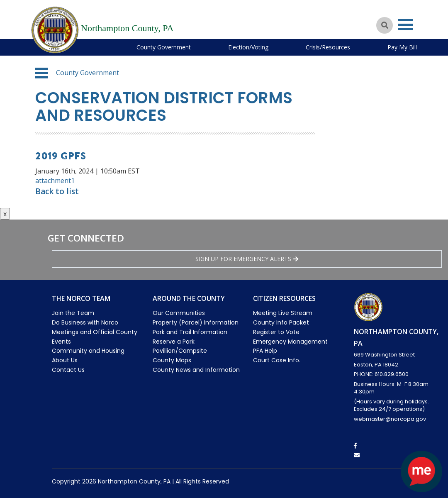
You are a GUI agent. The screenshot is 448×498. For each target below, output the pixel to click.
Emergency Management (290, 342)
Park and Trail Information (190, 332)
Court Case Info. (277, 360)
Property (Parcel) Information (196, 322)
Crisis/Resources (328, 47)
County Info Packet (281, 322)
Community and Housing (88, 351)
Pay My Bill (402, 47)
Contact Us (68, 370)
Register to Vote (276, 332)
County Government (164, 47)
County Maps (172, 360)
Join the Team (73, 313)
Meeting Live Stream (283, 313)
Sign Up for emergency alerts (247, 259)
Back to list (57, 191)
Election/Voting (248, 47)
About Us (65, 360)
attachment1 (55, 181)
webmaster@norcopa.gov (390, 419)
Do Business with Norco (85, 322)
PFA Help (265, 351)
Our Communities (179, 313)
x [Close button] (5, 214)
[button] (41, 73)
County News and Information (196, 370)
